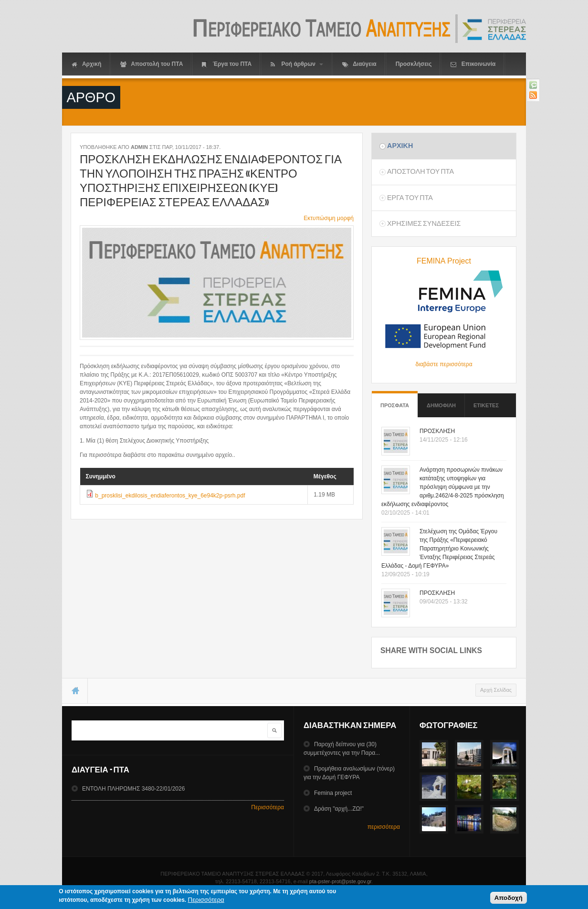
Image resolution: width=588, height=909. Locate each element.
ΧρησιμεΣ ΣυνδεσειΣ (424, 223)
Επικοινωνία (473, 64)
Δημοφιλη (441, 405)
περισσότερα (384, 827)
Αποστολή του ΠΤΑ (152, 64)
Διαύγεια (359, 64)
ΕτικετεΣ (486, 405)
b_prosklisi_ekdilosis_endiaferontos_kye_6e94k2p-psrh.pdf (170, 496)
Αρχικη (400, 146)
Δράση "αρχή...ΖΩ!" (339, 809)
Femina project (333, 793)
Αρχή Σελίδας (496, 690)
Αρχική (86, 64)
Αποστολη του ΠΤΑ (420, 171)
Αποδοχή (509, 899)
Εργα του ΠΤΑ (410, 198)
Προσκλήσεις (414, 64)
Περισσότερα (268, 807)
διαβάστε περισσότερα (444, 364)
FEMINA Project (444, 261)
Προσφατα (395, 401)
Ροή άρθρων (297, 64)
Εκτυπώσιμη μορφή (329, 218)
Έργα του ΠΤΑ (227, 64)
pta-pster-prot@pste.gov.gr (340, 881)
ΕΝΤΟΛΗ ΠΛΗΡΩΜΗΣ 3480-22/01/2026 (133, 789)
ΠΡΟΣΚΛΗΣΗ (437, 431)
